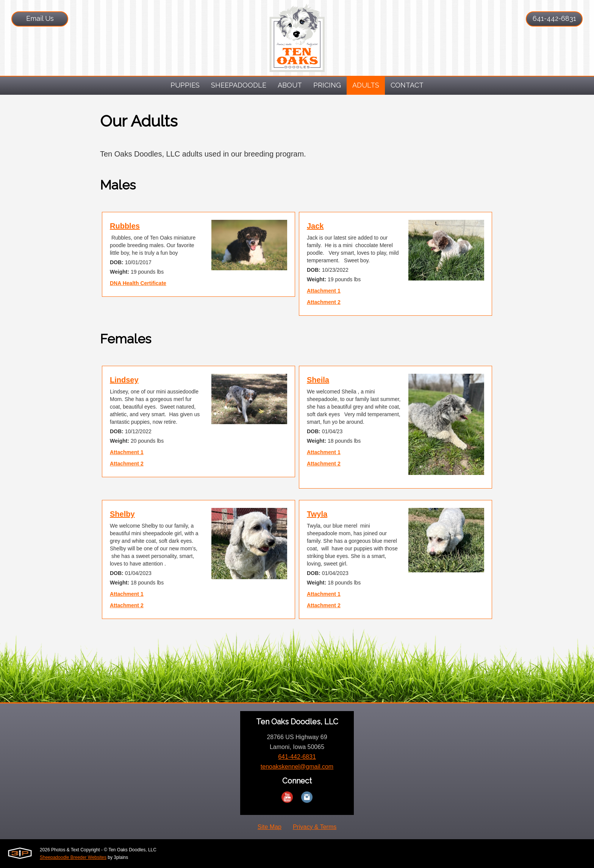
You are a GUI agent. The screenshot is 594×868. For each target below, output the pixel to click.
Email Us (40, 18)
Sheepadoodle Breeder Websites (73, 857)
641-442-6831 (554, 18)
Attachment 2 (324, 302)
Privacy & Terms (315, 827)
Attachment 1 (324, 291)
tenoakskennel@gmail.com (297, 767)
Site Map (270, 827)
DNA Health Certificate (138, 283)
